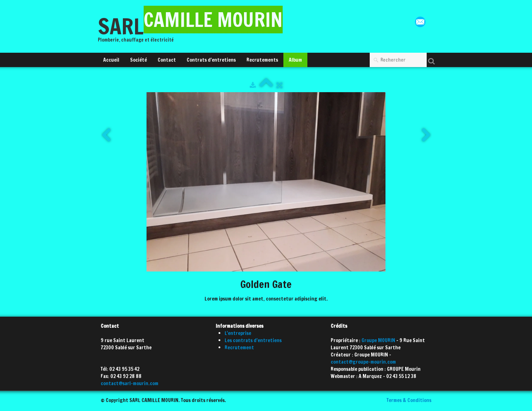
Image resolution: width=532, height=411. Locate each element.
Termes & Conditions (409, 400)
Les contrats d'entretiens (253, 340)
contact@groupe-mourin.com (363, 362)
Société (138, 60)
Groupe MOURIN (378, 340)
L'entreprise (238, 333)
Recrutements (262, 60)
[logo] (193, 30)
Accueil (111, 60)
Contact (167, 60)
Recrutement (239, 348)
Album (295, 60)
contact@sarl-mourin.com (130, 383)
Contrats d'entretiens (211, 60)
